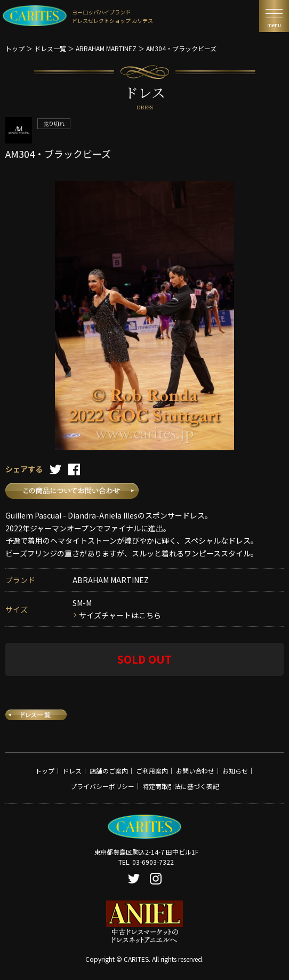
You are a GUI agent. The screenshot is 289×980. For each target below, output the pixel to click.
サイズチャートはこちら (120, 615)
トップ (15, 48)
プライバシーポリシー (102, 786)
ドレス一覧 (50, 48)
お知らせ (235, 771)
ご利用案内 (152, 771)
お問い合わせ (195, 771)
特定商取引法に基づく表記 (181, 786)
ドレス (72, 771)
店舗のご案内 (109, 771)
